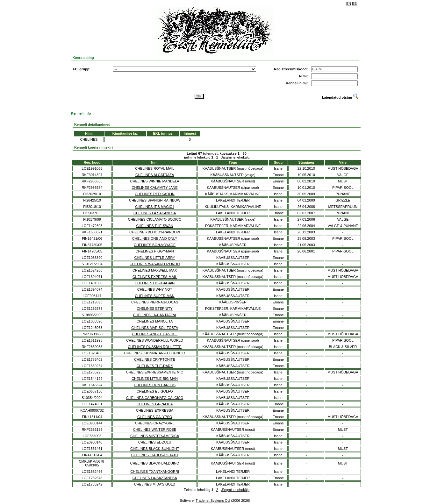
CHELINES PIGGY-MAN (155, 251)
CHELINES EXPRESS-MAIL (155, 277)
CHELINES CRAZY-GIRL (155, 423)
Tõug (233, 162)
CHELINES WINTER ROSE (155, 429)
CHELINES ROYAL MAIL (155, 168)
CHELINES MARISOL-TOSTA (155, 328)
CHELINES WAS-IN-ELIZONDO (155, 264)
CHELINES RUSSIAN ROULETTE (155, 347)
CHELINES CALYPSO (155, 417)
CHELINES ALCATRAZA (155, 175)
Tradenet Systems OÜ (213, 500)
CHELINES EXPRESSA (155, 410)
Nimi (155, 162)
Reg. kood (92, 162)
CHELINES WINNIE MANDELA (155, 181)
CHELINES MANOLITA (155, 321)
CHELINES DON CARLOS (155, 385)
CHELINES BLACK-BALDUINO (155, 463)
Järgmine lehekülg (235, 157)
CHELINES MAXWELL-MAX (155, 270)
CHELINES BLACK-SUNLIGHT (155, 449)
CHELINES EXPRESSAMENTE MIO (155, 372)
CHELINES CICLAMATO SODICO (155, 219)
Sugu (278, 162)
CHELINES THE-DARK (155, 366)
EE (354, 4)
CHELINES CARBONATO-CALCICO (155, 398)
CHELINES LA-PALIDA (155, 404)
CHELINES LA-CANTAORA (155, 315)
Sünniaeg (306, 162)
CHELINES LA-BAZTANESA (155, 478)
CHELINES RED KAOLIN (155, 194)
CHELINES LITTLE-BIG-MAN (155, 379)
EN (349, 4)
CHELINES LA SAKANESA (155, 213)
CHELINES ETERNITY (154, 309)
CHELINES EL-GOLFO (155, 391)
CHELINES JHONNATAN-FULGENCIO (155, 353)
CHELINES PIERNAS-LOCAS (155, 302)
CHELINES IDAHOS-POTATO (155, 455)
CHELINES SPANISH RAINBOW (155, 200)
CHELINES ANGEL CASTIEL (155, 334)
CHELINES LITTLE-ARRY (155, 258)
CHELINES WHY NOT (155, 289)
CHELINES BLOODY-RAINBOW (155, 232)
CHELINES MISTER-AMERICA (155, 436)
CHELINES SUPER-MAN (155, 296)
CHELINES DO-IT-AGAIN (155, 283)
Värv (343, 162)
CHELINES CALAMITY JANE (155, 188)
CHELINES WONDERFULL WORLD (155, 340)
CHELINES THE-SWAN (155, 226)
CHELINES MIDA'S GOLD (155, 484)
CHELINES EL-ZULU (155, 442)
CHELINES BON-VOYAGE (155, 245)
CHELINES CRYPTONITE (155, 359)
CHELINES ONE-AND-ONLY (155, 238)
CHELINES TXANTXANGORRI (155, 472)
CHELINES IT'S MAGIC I (155, 207)
